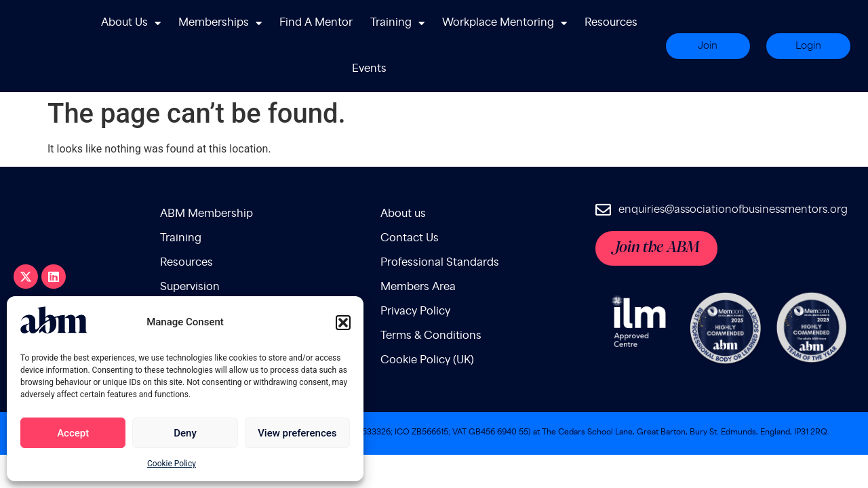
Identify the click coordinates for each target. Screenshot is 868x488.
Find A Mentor (316, 23)
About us (403, 183)
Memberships (220, 23)
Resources (611, 23)
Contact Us (410, 207)
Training (397, 23)
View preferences (297, 433)
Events (369, 69)
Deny (185, 433)
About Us (131, 23)
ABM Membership (206, 183)
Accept (73, 433)
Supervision (190, 256)
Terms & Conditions (431, 305)
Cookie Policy (172, 464)
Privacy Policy (415, 280)
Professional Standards (440, 231)
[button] (343, 323)
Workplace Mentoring (505, 23)
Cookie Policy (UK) (427, 329)
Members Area (418, 256)
